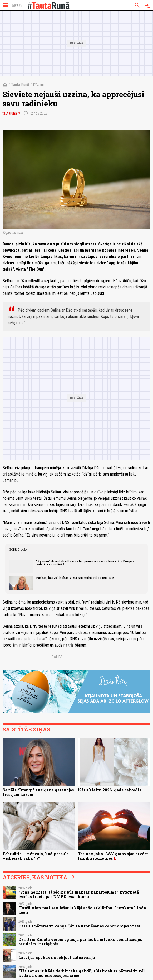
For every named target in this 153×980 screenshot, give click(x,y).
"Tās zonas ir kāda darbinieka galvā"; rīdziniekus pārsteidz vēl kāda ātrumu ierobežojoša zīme (82, 973)
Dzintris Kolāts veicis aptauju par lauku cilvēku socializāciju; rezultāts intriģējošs (80, 942)
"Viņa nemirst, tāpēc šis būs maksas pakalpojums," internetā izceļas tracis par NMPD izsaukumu (79, 894)
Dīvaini (38, 85)
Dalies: (57, 657)
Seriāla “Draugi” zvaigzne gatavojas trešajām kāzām (38, 792)
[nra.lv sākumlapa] (17, 5)
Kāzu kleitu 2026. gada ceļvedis (110, 790)
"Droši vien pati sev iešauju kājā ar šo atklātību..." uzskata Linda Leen (82, 910)
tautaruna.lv (11, 113)
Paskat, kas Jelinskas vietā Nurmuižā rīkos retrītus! (75, 578)
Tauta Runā (20, 85)
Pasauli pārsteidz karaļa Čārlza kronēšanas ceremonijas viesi (79, 926)
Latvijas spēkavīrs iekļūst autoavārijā (57, 958)
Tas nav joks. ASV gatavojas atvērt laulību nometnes (113, 856)
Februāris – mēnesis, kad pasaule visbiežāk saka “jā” (36, 856)
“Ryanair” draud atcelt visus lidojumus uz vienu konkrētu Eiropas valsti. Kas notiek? (85, 563)
